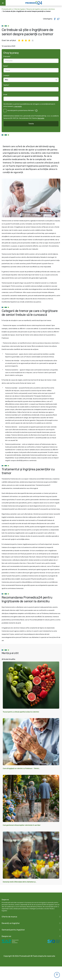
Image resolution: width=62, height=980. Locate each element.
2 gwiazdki (23, 41)
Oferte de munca (9, 917)
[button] (57, 975)
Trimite (31, 124)
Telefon (6, 85)
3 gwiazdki (26, 41)
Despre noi (6, 936)
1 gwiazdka (19, 41)
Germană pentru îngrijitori (13, 930)
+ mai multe (18, 106)
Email (5, 94)
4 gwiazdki (29, 41)
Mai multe (41, 118)
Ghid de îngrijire (20, 9)
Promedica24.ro (7, 9)
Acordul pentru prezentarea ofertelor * (21, 110)
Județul (6, 75)
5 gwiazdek (33, 41)
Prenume (7, 56)
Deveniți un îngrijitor (11, 923)
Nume (6, 66)
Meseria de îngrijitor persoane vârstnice (41, 9)
